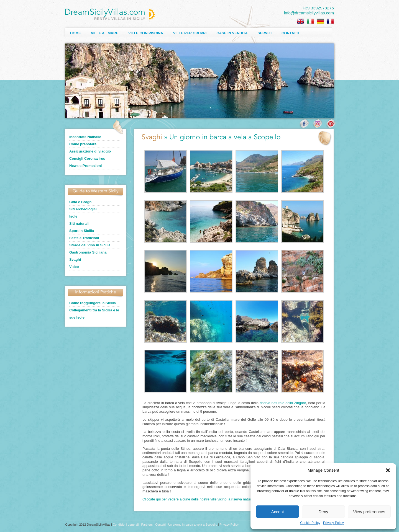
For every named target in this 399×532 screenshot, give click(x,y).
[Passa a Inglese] (300, 21)
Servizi (265, 33)
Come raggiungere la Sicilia (93, 303)
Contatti (290, 33)
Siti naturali (79, 224)
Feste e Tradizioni (84, 238)
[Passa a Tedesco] (320, 21)
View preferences (369, 512)
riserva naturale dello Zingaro (283, 403)
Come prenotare (83, 144)
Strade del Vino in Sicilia (90, 245)
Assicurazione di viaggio (90, 151)
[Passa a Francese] (330, 21)
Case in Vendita (232, 33)
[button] (388, 470)
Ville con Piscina (146, 33)
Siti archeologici (83, 209)
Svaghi (75, 259)
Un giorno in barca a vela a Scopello (193, 525)
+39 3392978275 (318, 8)
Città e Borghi (81, 202)
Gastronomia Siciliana (88, 252)
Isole (73, 216)
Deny (323, 512)
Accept (278, 512)
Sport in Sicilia (82, 231)
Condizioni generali (126, 525)
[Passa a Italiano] (310, 21)
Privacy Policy (333, 523)
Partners (147, 525)
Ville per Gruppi (190, 33)
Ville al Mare (105, 33)
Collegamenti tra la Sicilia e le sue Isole (94, 314)
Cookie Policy (310, 523)
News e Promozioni (85, 166)
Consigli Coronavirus (87, 158)
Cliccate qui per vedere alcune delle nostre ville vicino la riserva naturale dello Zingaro (210, 499)
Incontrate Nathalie (85, 137)
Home (76, 33)
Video (74, 267)
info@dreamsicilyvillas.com (309, 13)
